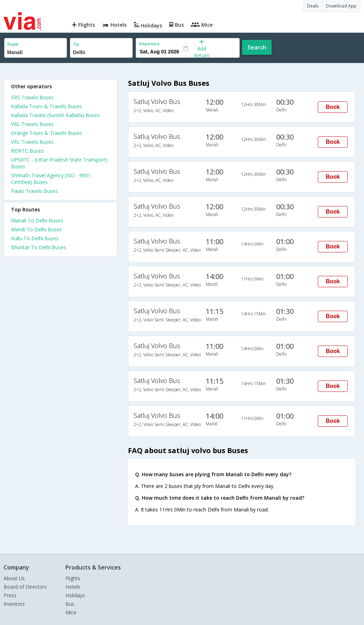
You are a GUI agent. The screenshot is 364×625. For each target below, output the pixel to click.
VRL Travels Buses (32, 124)
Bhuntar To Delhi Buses (39, 247)
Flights (73, 578)
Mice (71, 612)
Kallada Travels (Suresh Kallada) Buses (55, 115)
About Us (14, 578)
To (76, 44)
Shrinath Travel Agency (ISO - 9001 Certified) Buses (51, 179)
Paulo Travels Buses (34, 191)
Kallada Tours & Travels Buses (46, 106)
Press (10, 595)
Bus (70, 604)
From (13, 44)
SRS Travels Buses (32, 97)
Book (333, 107)
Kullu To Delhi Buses (35, 238)
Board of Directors (25, 587)
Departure (149, 44)
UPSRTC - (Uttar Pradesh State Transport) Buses (59, 163)
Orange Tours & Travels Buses (47, 133)
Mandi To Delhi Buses (36, 229)
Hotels (73, 587)
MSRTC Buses (27, 151)
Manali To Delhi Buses (37, 220)
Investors (14, 604)
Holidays (75, 595)
